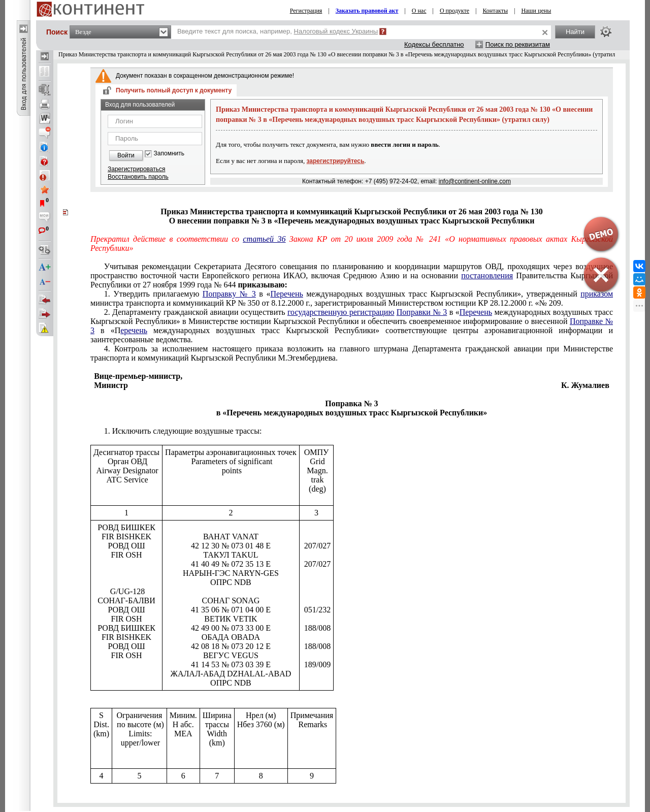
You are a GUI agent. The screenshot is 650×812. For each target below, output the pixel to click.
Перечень (286, 294)
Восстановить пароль (138, 177)
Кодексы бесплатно (434, 44)
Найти (575, 32)
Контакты (495, 11)
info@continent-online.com (475, 181)
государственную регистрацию (341, 312)
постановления (487, 275)
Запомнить (169, 154)
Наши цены (536, 11)
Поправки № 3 (422, 312)
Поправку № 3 (229, 294)
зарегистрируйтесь (336, 161)
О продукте (454, 11)
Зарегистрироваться (136, 169)
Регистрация (306, 11)
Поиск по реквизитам (518, 44)
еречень (134, 330)
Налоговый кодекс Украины (336, 31)
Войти (126, 155)
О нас (419, 11)
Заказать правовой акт (367, 11)
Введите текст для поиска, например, (278, 31)
